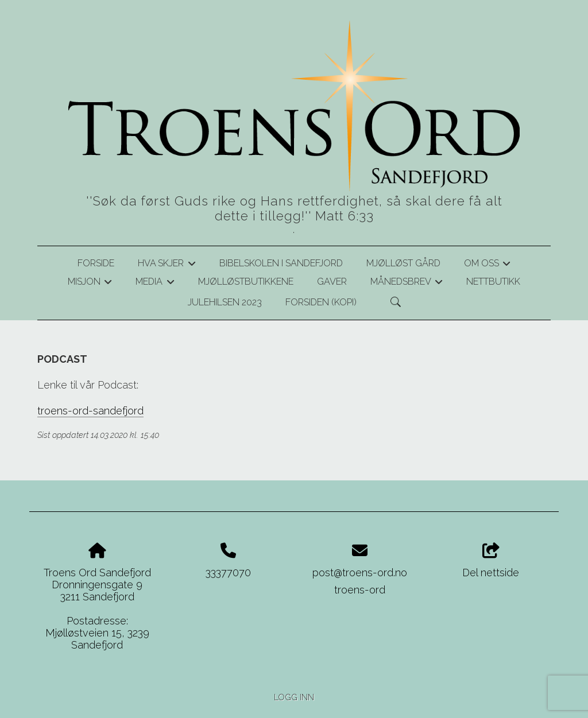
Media (155, 284)
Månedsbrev (407, 284)
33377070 (228, 573)
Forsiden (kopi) (321, 302)
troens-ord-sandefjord (90, 411)
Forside (96, 263)
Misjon (90, 284)
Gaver (332, 282)
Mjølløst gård (403, 263)
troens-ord (360, 590)
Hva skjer (167, 265)
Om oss (487, 265)
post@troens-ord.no (360, 573)
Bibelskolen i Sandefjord (281, 263)
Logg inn (294, 697)
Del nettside (491, 561)
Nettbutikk (493, 282)
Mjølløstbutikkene (246, 282)
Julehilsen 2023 (225, 302)
